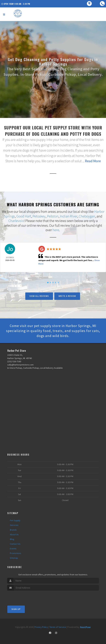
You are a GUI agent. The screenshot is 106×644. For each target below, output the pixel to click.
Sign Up (16, 609)
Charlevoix (16, 221)
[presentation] (25, 597)
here (56, 230)
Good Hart (24, 216)
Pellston (53, 216)
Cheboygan (87, 216)
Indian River (69, 216)
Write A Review (67, 296)
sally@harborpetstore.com (20, 365)
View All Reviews (39, 296)
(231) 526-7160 (14, 361)
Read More (93, 161)
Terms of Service (58, 627)
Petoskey (39, 216)
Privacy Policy (41, 627)
